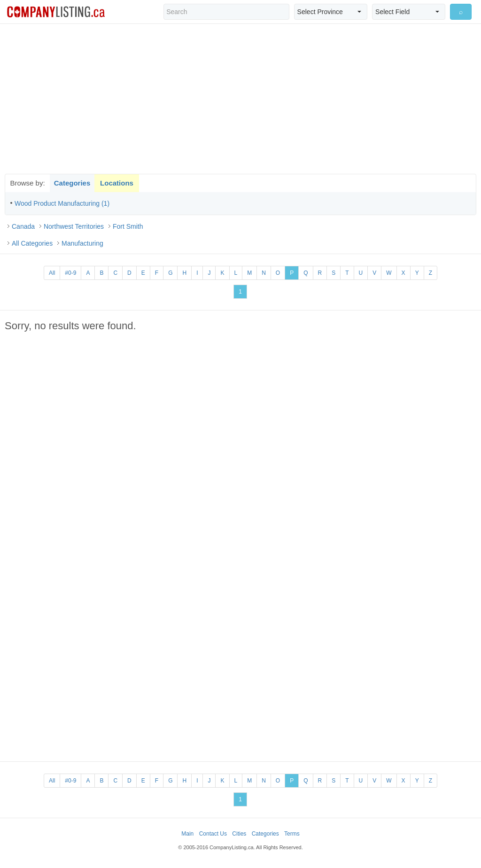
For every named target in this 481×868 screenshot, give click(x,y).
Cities (239, 834)
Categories (72, 183)
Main (187, 834)
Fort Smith (128, 226)
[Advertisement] (240, 99)
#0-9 (70, 273)
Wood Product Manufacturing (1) (62, 203)
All (52, 273)
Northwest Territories (74, 226)
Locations (117, 183)
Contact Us (213, 834)
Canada (23, 226)
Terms (292, 834)
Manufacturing (82, 243)
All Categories (32, 243)
